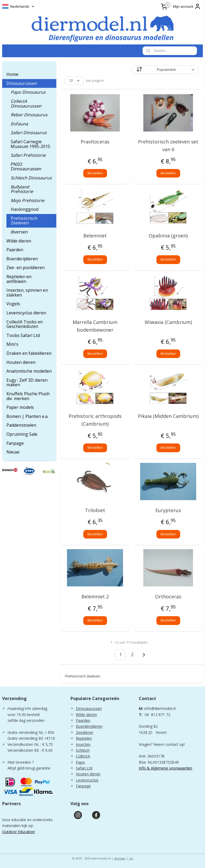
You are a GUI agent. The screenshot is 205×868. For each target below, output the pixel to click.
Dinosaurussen (22, 83)
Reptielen (84, 738)
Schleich (83, 750)
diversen (19, 232)
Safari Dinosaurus (29, 133)
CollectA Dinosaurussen (26, 104)
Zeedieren (84, 732)
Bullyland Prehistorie (22, 189)
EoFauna (19, 124)
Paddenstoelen (21, 425)
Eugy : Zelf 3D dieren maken (27, 382)
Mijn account (187, 6)
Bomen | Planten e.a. (27, 416)
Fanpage (15, 443)
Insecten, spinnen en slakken (27, 293)
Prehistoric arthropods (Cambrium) (95, 420)
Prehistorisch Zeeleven (24, 221)
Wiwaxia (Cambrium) (168, 322)
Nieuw (13, 452)
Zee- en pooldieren (25, 268)
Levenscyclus (87, 780)
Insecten (83, 744)
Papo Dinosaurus (28, 92)
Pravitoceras (95, 142)
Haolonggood (25, 209)
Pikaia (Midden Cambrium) (168, 416)
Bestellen (95, 173)
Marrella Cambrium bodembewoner (95, 326)
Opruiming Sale (22, 434)
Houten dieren (21, 362)
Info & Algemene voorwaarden (165, 768)
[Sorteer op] (165, 70)
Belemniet (95, 236)
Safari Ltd (84, 768)
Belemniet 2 (95, 597)
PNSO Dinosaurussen (26, 167)
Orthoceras (168, 597)
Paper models (20, 407)
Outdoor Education (19, 832)
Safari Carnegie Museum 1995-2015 (30, 144)
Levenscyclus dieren (26, 313)
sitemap (120, 858)
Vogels (13, 304)
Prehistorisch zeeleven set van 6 (168, 145)
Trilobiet (95, 510)
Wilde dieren (19, 241)
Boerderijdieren (22, 259)
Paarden (15, 250)
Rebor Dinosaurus (29, 115)
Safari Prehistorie (28, 155)
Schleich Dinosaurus (31, 178)
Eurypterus (168, 510)
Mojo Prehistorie (27, 200)
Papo (80, 762)
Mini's (12, 344)
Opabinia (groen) (168, 236)
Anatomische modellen (29, 371)
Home (12, 74)
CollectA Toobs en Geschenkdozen (25, 324)
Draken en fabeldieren (29, 353)
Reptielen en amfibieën (19, 279)
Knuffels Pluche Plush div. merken (28, 396)
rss (131, 858)
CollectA (83, 756)
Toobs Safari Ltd (23, 335)
